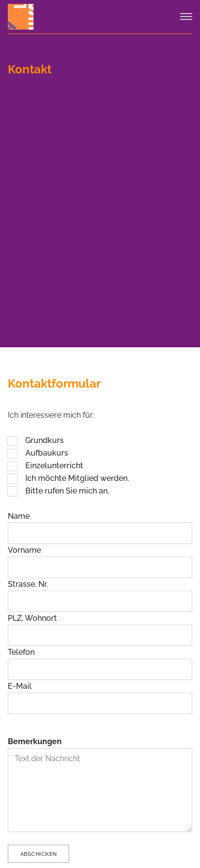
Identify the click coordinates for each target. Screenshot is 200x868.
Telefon (21, 652)
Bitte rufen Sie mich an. (67, 491)
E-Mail (20, 686)
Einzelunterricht (54, 466)
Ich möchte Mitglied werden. (77, 478)
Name (19, 516)
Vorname (24, 550)
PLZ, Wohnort (32, 618)
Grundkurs (45, 440)
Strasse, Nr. (28, 584)
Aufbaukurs (47, 453)
